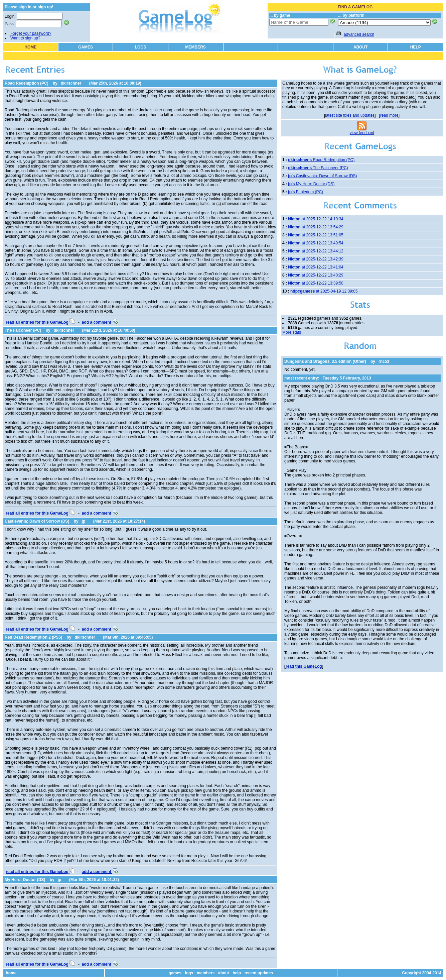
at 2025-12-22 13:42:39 (316, 259)
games (175, 973)
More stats (292, 332)
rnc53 (384, 361)
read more (389, 115)
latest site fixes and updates (350, 115)
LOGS (141, 47)
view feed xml (362, 133)
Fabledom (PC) (306, 192)
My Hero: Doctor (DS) (25, 880)
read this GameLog (304, 666)
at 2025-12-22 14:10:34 (316, 219)
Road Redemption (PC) (27, 83)
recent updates (259, 973)
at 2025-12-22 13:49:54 (316, 243)
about (224, 973)
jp (84, 521)
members (206, 973)
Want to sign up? (25, 38)
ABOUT (361, 47)
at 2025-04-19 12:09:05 (324, 291)
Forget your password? (31, 33)
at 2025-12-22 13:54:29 (316, 227)
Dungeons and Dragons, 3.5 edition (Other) (325, 361)
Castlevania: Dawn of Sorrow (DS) (37, 521)
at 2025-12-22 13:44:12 (316, 251)
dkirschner (71, 83)
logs (189, 973)
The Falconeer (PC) (23, 330)
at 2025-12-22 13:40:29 (316, 275)
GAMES (86, 47)
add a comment (100, 322)
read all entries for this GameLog (40, 322)
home (11, 973)
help (237, 973)
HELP (416, 47)
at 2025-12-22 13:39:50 (316, 283)
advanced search (359, 34)
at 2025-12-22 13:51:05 (316, 235)
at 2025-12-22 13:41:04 (316, 267)
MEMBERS (196, 47)
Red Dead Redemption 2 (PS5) (33, 637)
